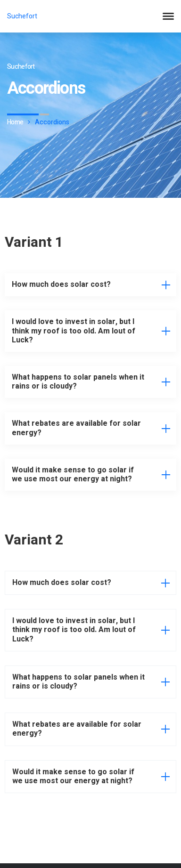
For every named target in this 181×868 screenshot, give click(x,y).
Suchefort (22, 16)
